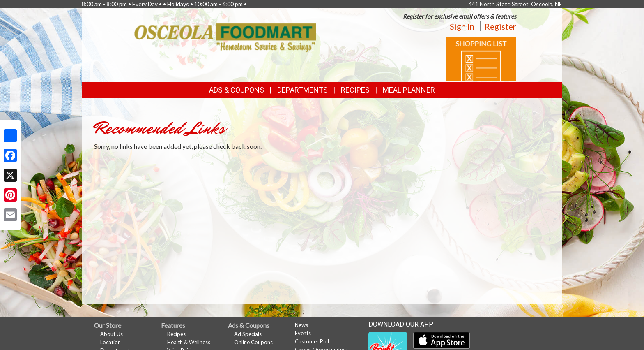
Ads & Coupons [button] (237, 90)
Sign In (462, 26)
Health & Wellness (189, 342)
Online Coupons (253, 342)
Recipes (355, 90)
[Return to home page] (225, 37)
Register (500, 26)
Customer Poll (312, 341)
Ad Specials (248, 334)
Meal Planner (409, 90)
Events (303, 333)
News (301, 325)
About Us (112, 334)
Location (110, 342)
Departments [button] (302, 90)
